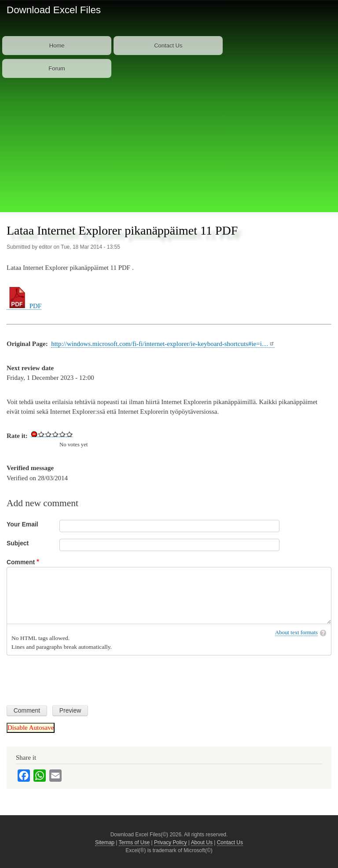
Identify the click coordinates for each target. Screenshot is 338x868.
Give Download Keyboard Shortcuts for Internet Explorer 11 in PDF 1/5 (41, 434)
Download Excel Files (54, 10)
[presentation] (73, 677)
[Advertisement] (169, 146)
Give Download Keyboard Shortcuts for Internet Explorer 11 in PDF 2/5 (48, 434)
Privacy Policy (171, 842)
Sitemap (105, 842)
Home (57, 46)
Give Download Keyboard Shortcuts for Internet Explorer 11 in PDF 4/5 (62, 434)
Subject (18, 543)
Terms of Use (134, 842)
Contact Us (168, 46)
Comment (21, 562)
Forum (57, 68)
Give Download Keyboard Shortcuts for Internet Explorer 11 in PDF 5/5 (70, 434)
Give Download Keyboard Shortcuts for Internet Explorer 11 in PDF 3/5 (55, 434)
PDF (24, 306)
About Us (202, 842)
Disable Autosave (31, 728)
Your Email (22, 524)
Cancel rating (34, 434)
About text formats (296, 633)
